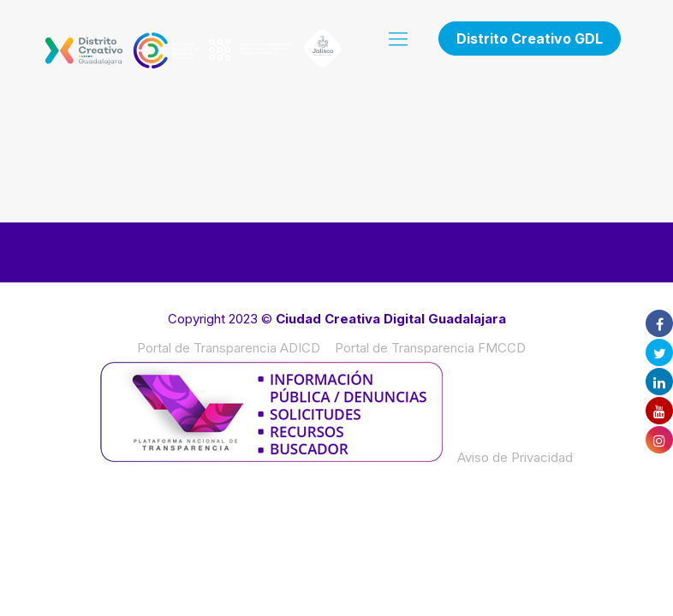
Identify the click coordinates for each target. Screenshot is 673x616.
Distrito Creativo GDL (530, 38)
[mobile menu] (398, 38)
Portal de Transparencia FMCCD (430, 348)
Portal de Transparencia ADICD (229, 348)
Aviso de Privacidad (515, 457)
